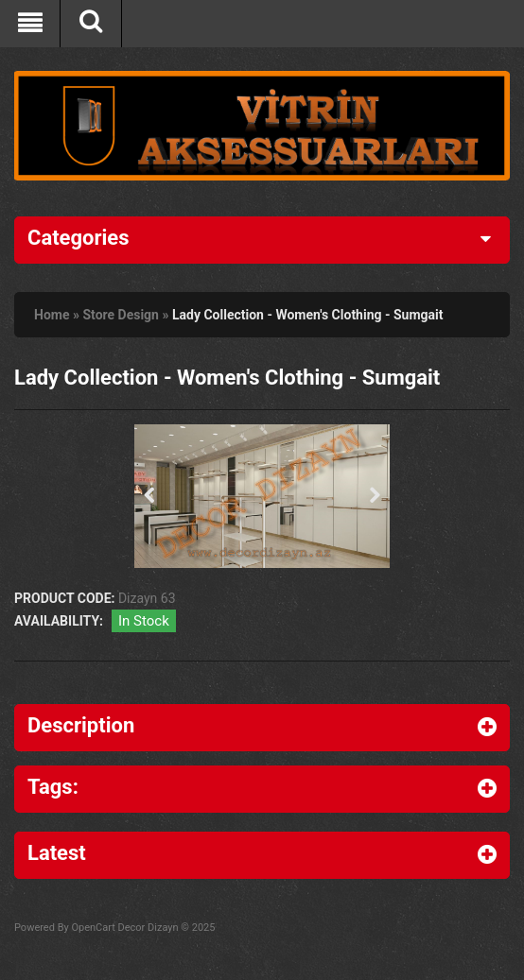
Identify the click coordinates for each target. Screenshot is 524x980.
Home (52, 315)
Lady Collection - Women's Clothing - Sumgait (308, 315)
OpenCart (93, 928)
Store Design (121, 315)
